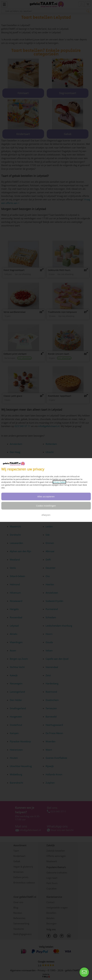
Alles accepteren (46, 496)
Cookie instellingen (46, 506)
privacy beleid (59, 482)
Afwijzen (46, 515)
